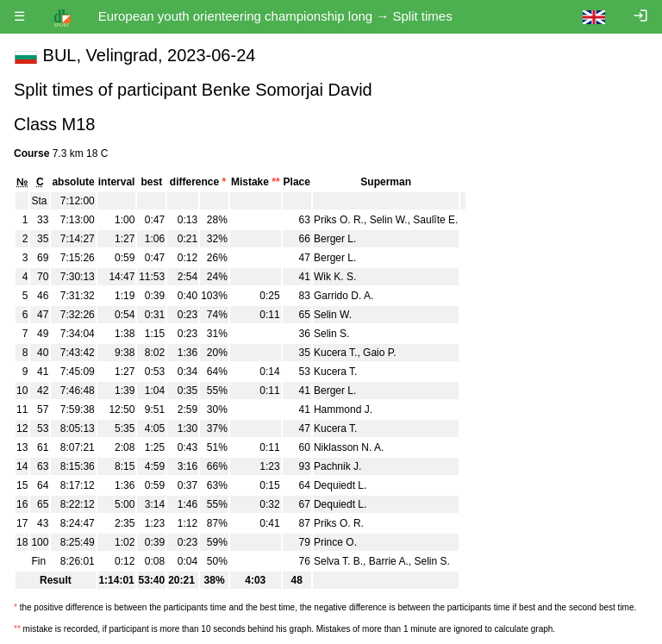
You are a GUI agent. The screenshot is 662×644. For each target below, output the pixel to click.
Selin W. (389, 220)
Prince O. (335, 542)
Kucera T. (335, 353)
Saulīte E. (435, 220)
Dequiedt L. (340, 485)
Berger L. (335, 239)
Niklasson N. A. (349, 447)
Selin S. (331, 334)
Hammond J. (343, 410)
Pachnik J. (337, 466)
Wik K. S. (335, 277)
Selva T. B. (338, 561)
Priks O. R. (339, 220)
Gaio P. (379, 353)
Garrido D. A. (343, 296)
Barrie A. (389, 561)
